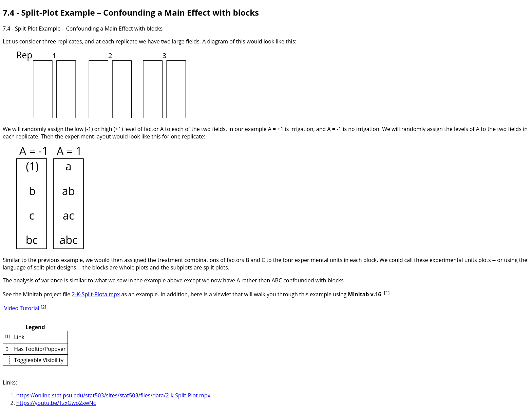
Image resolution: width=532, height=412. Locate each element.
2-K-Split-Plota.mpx (96, 294)
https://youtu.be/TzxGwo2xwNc (56, 403)
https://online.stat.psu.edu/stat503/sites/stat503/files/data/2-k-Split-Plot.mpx (113, 395)
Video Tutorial (22, 308)
